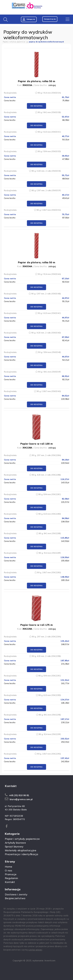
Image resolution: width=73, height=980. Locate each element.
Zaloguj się (29, 19)
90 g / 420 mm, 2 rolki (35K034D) (46, 333)
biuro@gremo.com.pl (21, 799)
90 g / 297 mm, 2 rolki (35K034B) (46, 294)
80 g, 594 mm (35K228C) (50, 494)
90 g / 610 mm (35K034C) (49, 313)
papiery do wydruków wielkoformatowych (46, 42)
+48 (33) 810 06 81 (19, 795)
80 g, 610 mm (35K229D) (50, 695)
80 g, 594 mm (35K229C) (50, 676)
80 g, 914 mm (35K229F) (50, 734)
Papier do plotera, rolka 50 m (37, 81)
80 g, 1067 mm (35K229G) (49, 754)
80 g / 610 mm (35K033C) (49, 132)
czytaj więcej (35, 950)
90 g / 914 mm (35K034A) (49, 274)
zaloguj (52, 85)
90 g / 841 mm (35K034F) (50, 372)
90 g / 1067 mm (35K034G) (49, 391)
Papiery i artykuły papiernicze (14, 42)
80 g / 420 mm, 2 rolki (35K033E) (46, 171)
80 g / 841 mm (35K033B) (49, 112)
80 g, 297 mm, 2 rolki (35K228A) (46, 455)
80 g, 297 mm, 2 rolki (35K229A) (46, 637)
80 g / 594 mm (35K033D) (49, 151)
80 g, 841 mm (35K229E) (50, 715)
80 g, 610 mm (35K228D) (50, 514)
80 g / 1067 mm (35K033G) (49, 210)
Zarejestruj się (50, 19)
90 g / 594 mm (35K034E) (50, 352)
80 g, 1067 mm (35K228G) (49, 572)
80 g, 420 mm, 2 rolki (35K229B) (46, 656)
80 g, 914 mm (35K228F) (50, 553)
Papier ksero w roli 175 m (36, 625)
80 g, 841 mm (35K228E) (50, 533)
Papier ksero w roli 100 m (36, 444)
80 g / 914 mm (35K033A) (49, 93)
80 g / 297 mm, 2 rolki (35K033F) (46, 190)
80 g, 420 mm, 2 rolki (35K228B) (46, 475)
